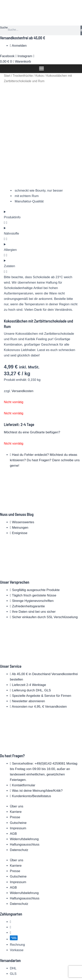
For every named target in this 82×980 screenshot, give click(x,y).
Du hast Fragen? (12, 741)
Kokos (39, 76)
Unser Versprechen (15, 567)
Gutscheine (18, 808)
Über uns (17, 792)
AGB (13, 819)
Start (7, 76)
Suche (4, 28)
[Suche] (81, 30)
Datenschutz (19, 835)
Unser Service (11, 651)
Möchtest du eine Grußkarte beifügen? (32, 418)
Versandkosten (22, 376)
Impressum (18, 814)
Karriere (16, 797)
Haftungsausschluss (25, 830)
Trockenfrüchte (23, 76)
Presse (15, 803)
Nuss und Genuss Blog (17, 500)
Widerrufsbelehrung (24, 824)
